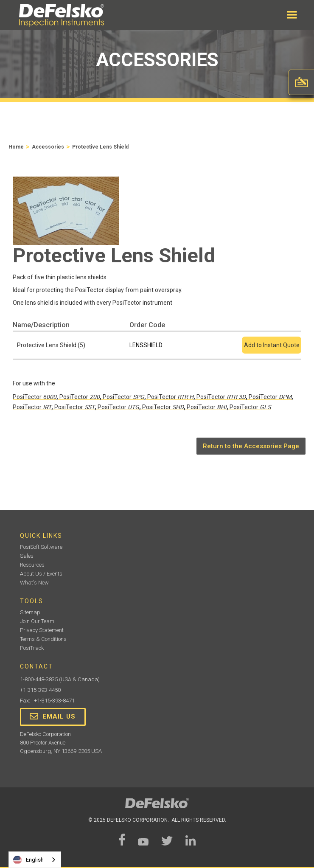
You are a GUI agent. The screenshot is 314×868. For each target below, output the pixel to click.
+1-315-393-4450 (40, 690)
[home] (59, 15)
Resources (32, 565)
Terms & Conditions (43, 639)
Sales (27, 556)
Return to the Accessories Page (251, 446)
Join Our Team (37, 621)
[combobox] (35, 860)
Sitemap (30, 612)
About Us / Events (41, 574)
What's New (34, 583)
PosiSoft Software (41, 547)
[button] (292, 15)
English (28, 860)
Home (16, 147)
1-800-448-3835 (39, 679)
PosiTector (35, 397)
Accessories (48, 147)
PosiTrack (32, 648)
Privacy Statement (42, 630)
